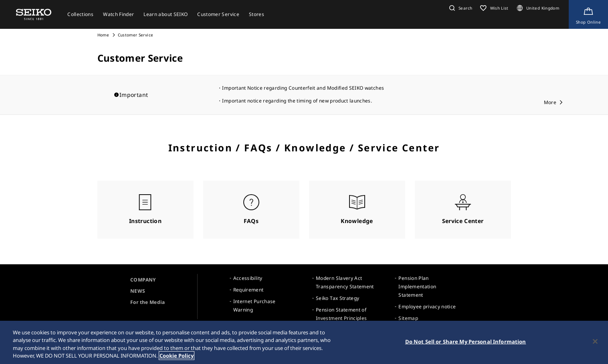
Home (103, 35)
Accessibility (248, 278)
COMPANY (143, 280)
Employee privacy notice (427, 307)
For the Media (148, 302)
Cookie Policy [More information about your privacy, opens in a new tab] (177, 356)
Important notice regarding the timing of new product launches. (297, 101)
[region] (304, 342)
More (550, 102)
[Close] (595, 341)
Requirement (248, 290)
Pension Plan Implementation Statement (417, 287)
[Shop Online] (588, 14)
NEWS (138, 291)
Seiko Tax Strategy (337, 298)
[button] (460, 8)
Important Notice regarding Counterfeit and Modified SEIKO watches (303, 88)
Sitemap (408, 318)
